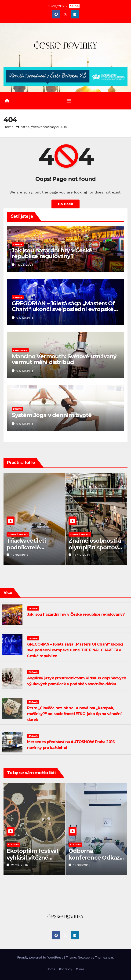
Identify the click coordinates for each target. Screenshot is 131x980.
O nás (80, 969)
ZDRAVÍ (17, 409)
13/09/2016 (82, 865)
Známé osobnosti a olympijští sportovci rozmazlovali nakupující (95, 551)
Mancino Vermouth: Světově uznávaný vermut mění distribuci (64, 359)
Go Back (66, 204)
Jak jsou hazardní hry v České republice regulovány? (52, 253)
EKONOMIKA (20, 350)
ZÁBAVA (18, 244)
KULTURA (13, 845)
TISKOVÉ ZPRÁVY (18, 534)
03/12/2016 (25, 318)
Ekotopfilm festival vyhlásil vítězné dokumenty (32, 858)
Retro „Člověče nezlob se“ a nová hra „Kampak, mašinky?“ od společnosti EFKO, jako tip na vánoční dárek (74, 714)
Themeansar (104, 957)
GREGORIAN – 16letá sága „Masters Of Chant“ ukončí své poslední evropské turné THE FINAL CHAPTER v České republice (75, 650)
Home (9, 127)
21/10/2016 (20, 865)
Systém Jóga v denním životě (52, 415)
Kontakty (65, 969)
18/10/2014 (82, 555)
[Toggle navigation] (69, 101)
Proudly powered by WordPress (41, 957)
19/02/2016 (20, 555)
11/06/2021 (25, 265)
